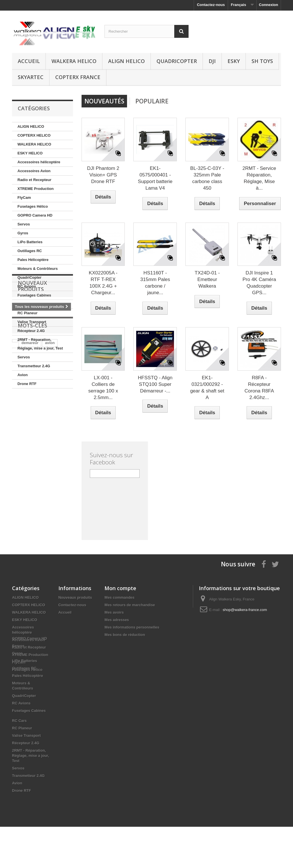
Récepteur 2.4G (31, 331)
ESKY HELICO (30, 153)
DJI (212, 61)
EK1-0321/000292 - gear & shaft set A (207, 388)
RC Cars (25, 304)
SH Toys (262, 61)
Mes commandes (119, 597)
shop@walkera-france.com (245, 610)
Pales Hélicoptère (33, 260)
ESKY (234, 61)
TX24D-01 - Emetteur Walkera (207, 279)
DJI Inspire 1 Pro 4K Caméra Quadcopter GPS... (259, 283)
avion (50, 468)
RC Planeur (27, 313)
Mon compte (120, 588)
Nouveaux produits (32, 409)
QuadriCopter (177, 61)
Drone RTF (27, 384)
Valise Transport (32, 322)
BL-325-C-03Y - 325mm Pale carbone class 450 (207, 178)
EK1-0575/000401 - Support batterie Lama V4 (155, 178)
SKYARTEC (31, 77)
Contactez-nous (211, 5)
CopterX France (78, 77)
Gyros (23, 233)
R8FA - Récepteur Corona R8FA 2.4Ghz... (259, 388)
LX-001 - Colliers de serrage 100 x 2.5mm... (103, 388)
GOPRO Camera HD (35, 215)
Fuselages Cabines (34, 295)
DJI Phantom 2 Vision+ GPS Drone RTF (103, 175)
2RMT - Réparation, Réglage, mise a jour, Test (40, 344)
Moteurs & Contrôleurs (38, 269)
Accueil (29, 61)
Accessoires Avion (34, 171)
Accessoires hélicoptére (39, 162)
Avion (23, 375)
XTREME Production (35, 189)
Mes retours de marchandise (130, 605)
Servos (24, 224)
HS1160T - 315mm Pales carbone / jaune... (155, 283)
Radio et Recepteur (34, 180)
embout (22, 477)
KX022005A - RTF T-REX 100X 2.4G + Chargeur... (103, 283)
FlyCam (24, 198)
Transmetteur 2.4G (34, 366)
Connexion (269, 5)
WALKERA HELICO (74, 61)
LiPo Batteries (30, 242)
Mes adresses (117, 620)
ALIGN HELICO (126, 61)
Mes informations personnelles (132, 627)
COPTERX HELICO (34, 135)
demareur (30, 468)
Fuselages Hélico (33, 206)
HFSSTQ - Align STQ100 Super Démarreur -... (155, 384)
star (54, 477)
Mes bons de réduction (125, 635)
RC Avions (27, 286)
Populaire (152, 101)
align (39, 477)
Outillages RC (30, 251)
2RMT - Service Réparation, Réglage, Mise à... (259, 178)
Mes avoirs (114, 612)
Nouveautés (104, 101)
